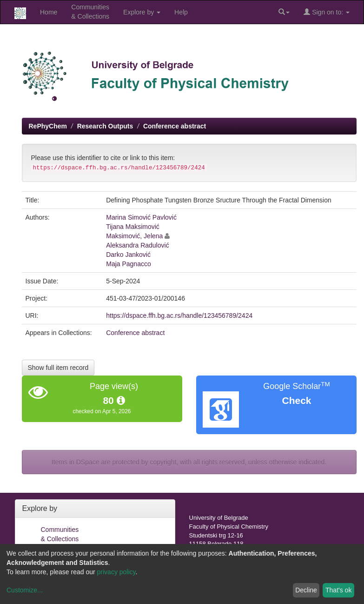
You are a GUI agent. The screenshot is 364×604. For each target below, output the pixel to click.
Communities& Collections (90, 12)
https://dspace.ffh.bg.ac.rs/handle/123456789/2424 (179, 315)
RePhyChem (48, 126)
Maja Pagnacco (129, 264)
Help (181, 12)
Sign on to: (327, 12)
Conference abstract (175, 126)
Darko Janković (128, 255)
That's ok (338, 590)
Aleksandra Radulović (137, 245)
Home (49, 12)
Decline (306, 590)
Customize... (25, 590)
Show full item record (58, 368)
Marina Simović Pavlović (141, 217)
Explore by (142, 12)
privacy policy (116, 572)
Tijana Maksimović (133, 227)
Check (296, 400)
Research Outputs (105, 126)
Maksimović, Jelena (134, 236)
